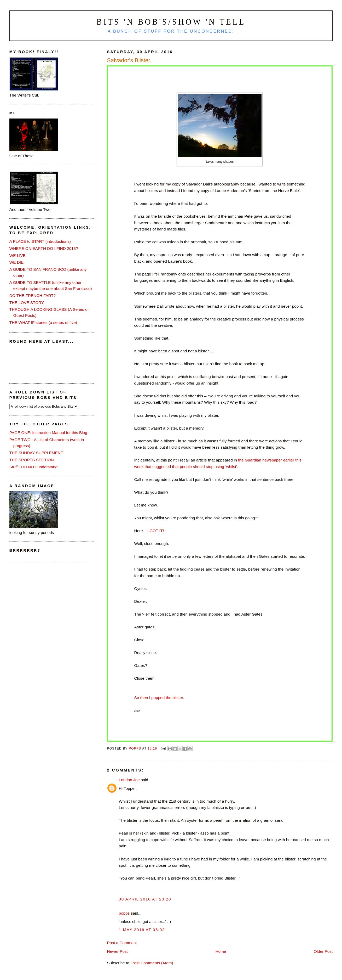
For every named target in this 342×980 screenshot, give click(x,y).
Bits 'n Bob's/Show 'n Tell (171, 22)
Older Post (323, 951)
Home (221, 951)
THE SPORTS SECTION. (32, 460)
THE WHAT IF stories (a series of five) (43, 322)
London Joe (129, 780)
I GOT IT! (155, 531)
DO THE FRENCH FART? (33, 295)
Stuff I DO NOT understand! (34, 467)
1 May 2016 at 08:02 (142, 930)
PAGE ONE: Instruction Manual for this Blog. (49, 433)
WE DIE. (17, 262)
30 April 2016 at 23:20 (145, 899)
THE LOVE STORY (27, 303)
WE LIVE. (18, 255)
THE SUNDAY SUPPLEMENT (36, 453)
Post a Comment (122, 943)
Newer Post (117, 951)
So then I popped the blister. (159, 698)
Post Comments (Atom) (152, 963)
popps (124, 913)
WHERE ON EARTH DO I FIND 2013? (44, 248)
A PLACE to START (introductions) (40, 241)
